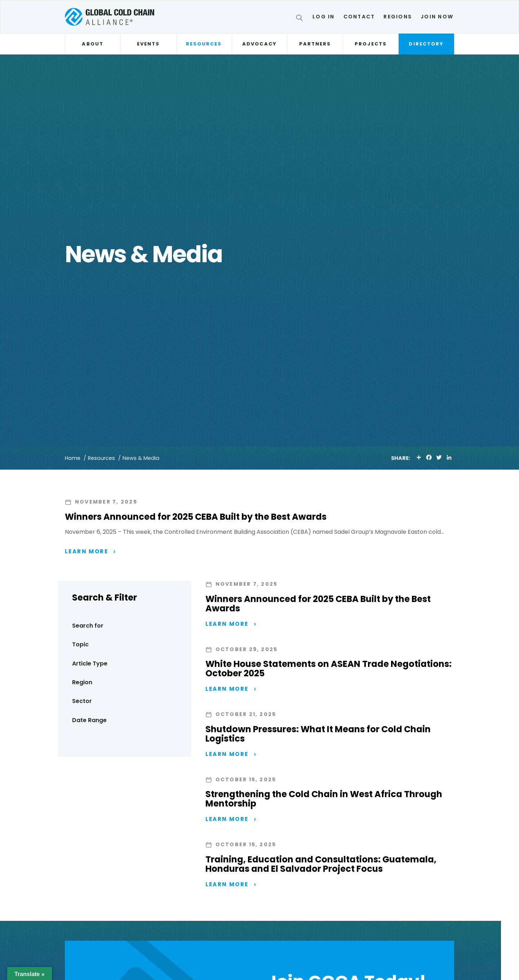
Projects (371, 44)
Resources (204, 44)
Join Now (437, 17)
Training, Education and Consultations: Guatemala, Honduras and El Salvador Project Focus (321, 865)
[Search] (301, 19)
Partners (315, 44)
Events (148, 44)
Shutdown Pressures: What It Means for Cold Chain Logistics (318, 734)
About (92, 44)
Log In (323, 17)
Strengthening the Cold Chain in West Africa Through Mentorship (324, 799)
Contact (359, 17)
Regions (398, 17)
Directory (426, 44)
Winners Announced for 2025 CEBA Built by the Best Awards (196, 517)
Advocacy (259, 44)
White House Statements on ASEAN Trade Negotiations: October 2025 (329, 669)
